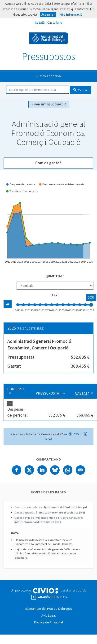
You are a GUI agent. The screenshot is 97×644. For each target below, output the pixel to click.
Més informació (71, 15)
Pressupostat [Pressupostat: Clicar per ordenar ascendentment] (48, 393)
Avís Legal (48, 615)
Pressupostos (48, 56)
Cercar (83, 90)
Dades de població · (50, 512)
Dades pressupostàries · (51, 507)
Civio (45, 591)
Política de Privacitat (49, 622)
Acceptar (48, 15)
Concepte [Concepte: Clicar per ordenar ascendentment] (16, 389)
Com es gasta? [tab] (48, 163)
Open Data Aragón (49, 596)
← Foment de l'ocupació (49, 104)
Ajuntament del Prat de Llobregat (49, 38)
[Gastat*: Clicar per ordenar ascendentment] (83, 391)
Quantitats (55, 276)
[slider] (91, 305)
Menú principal (51, 76)
